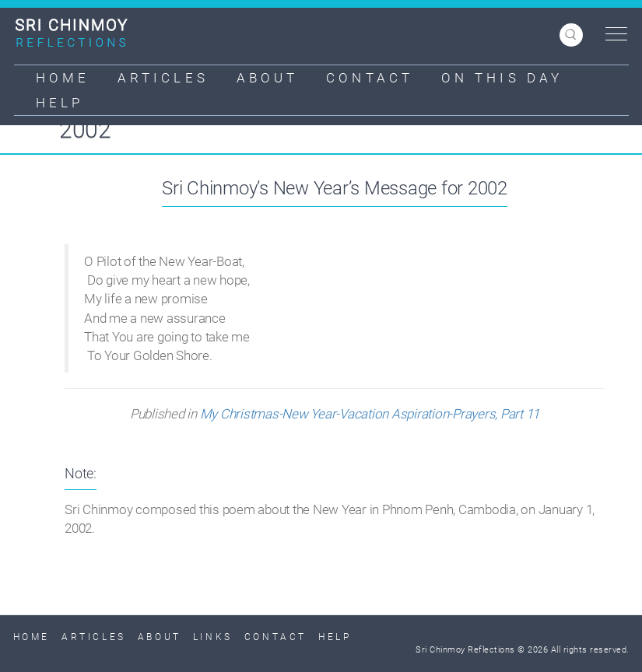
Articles (163, 78)
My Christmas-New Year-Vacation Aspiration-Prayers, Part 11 (370, 414)
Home (63, 78)
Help (60, 103)
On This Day (502, 78)
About (268, 78)
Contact (370, 78)
